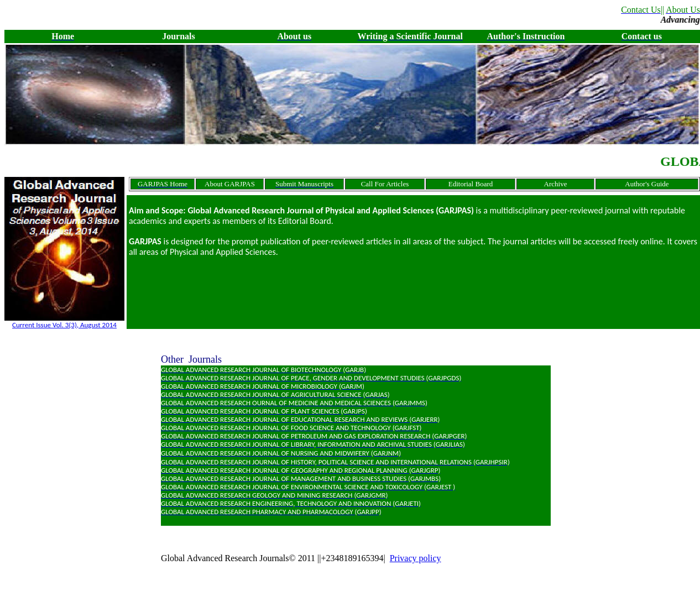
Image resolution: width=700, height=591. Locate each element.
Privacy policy (416, 558)
